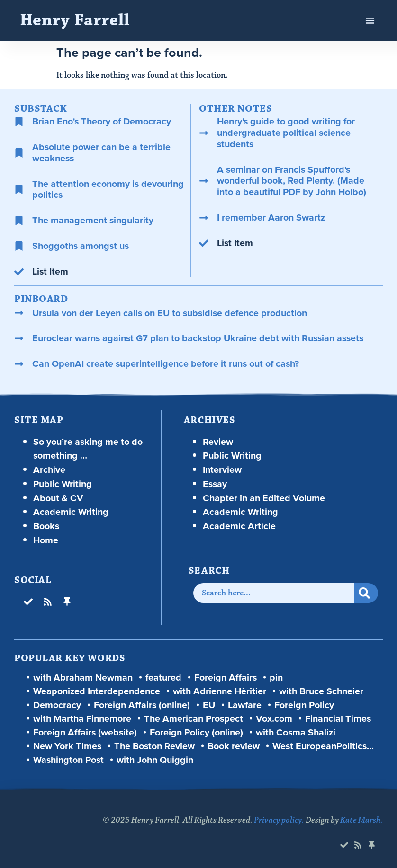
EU (209, 705)
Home (46, 540)
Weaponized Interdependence (97, 691)
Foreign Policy (304, 705)
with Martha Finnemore (82, 719)
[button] (370, 20)
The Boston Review (154, 746)
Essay (215, 484)
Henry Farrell (75, 20)
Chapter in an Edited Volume (264, 498)
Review (218, 442)
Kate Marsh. (361, 820)
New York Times (67, 746)
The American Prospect (194, 719)
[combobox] (274, 593)
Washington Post (68, 760)
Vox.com (274, 719)
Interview (222, 469)
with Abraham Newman (83, 678)
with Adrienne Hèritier (220, 691)
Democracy (57, 705)
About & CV (58, 498)
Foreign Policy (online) (196, 732)
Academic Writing (71, 512)
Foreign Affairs (226, 678)
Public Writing (63, 484)
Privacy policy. (279, 820)
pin (276, 678)
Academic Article (239, 526)
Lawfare (245, 705)
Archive (49, 469)
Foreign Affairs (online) (142, 705)
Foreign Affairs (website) (85, 732)
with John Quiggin (155, 760)
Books (46, 526)
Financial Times (338, 719)
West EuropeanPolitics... (323, 746)
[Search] (366, 593)
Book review (234, 746)
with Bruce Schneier (321, 691)
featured (163, 678)
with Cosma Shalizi (296, 732)
